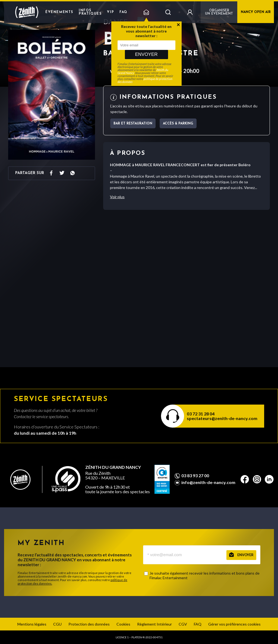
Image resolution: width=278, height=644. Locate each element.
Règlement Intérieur (154, 624)
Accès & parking (178, 124)
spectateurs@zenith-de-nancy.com (222, 418)
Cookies (123, 624)
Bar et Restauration (133, 124)
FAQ (123, 12)
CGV (183, 624)
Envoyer (146, 54)
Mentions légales (32, 624)
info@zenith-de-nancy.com (208, 482)
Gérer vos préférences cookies (234, 624)
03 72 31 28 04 (201, 414)
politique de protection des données (145, 80)
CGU (57, 624)
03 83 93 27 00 (195, 476)
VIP (110, 12)
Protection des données (89, 624)
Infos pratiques (90, 12)
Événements (59, 12)
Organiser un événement (219, 12)
